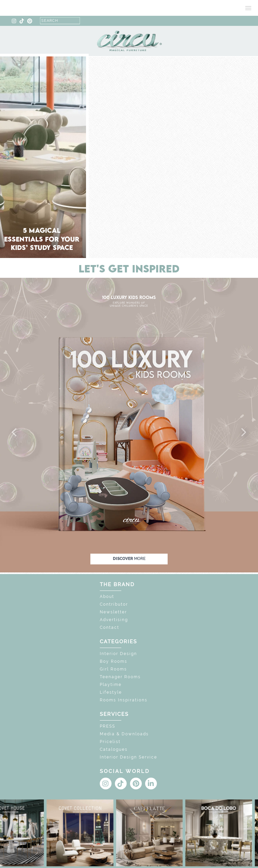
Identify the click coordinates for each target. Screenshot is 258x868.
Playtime (111, 685)
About (107, 597)
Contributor (114, 604)
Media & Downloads (124, 734)
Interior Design (118, 654)
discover (129, 559)
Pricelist (110, 742)
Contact (110, 627)
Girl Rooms (113, 669)
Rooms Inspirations (124, 700)
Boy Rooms (114, 661)
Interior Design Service (128, 757)
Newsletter (113, 612)
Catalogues (114, 749)
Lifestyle (111, 692)
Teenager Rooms (120, 677)
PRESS (107, 726)
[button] (15, 433)
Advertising (114, 620)
